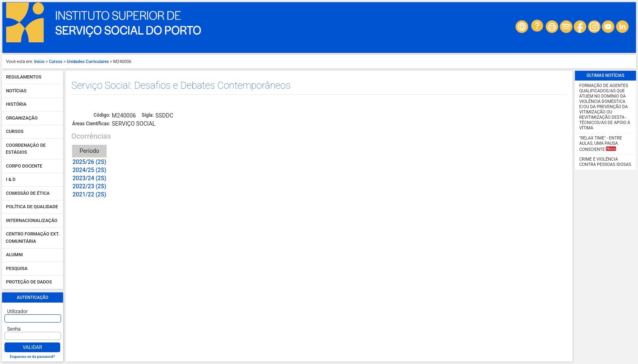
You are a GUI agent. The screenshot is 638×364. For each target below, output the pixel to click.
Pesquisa (17, 269)
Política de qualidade (32, 207)
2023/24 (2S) (89, 178)
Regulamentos (24, 77)
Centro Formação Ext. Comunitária (33, 238)
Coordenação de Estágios (26, 149)
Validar (33, 347)
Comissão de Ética (28, 193)
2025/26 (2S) (89, 162)
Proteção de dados (29, 282)
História (16, 105)
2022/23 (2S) (89, 186)
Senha (14, 329)
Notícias (16, 91)
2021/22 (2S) (89, 194)
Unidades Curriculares (88, 62)
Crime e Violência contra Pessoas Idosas (605, 162)
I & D (11, 180)
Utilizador (17, 312)
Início (39, 62)
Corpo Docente (24, 166)
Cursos (56, 62)
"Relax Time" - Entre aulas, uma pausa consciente (601, 144)
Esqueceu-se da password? (32, 357)
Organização (22, 118)
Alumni (15, 255)
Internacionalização (32, 221)
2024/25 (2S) (89, 170)
